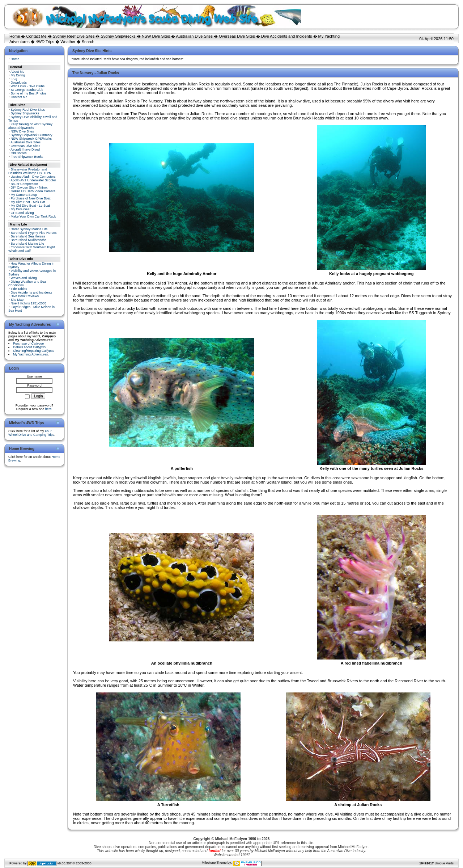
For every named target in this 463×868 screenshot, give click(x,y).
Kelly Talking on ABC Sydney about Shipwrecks (30, 126)
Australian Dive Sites (194, 36)
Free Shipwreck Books (27, 157)
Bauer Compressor (25, 184)
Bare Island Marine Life (28, 244)
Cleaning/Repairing (34, 351)
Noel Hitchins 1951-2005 (29, 303)
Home (15, 36)
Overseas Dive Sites (237, 36)
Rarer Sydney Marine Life (29, 229)
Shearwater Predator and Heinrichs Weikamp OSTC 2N (30, 171)
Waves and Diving (24, 278)
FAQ (14, 79)
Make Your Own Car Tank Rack (33, 216)
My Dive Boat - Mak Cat (28, 202)
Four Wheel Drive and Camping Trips (31, 433)
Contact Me (36, 36)
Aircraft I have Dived (25, 149)
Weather (68, 42)
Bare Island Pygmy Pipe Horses (34, 233)
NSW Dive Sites (156, 36)
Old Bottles (19, 153)
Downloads (19, 83)
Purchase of (29, 344)
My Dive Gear (21, 209)
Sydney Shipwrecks (118, 36)
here (48, 409)
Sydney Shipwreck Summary (32, 135)
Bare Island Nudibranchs (29, 240)
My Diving (18, 75)
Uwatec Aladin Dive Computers (33, 177)
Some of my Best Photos (29, 93)
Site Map (17, 300)
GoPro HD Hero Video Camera (33, 191)
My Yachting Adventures (30, 354)
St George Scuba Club (27, 90)
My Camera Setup (24, 195)
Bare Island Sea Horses (28, 236)
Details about (29, 347)
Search (88, 42)
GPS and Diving (22, 213)
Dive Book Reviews (25, 296)
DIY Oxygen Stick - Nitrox (29, 187)
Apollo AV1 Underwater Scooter (33, 180)
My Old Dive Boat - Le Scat (31, 206)
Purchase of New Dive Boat (31, 198)
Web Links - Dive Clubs (28, 86)
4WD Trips (45, 42)
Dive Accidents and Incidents (287, 36)
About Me (18, 72)
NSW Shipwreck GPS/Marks (31, 139)
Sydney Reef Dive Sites (74, 36)
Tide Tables (19, 289)
